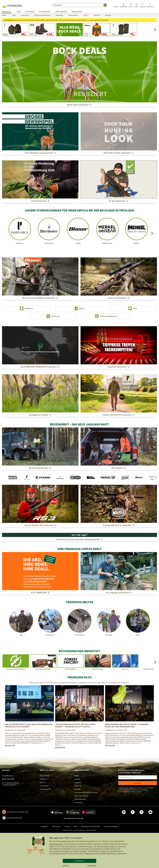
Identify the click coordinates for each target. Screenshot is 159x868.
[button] (155, 30)
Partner (64, 841)
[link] (116, 5)
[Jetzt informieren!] (40, 182)
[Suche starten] (105, 5)
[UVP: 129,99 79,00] (124, 30)
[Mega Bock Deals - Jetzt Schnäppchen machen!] (70, 30)
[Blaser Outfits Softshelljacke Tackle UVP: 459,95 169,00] (97, 30)
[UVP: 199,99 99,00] (15, 30)
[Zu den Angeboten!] (119, 182)
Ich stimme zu (79, 861)
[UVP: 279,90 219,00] (42, 30)
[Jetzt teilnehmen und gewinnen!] (40, 134)
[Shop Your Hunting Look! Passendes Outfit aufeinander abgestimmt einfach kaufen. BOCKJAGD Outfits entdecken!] (119, 134)
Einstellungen (92, 865)
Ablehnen (66, 865)
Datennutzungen (56, 844)
